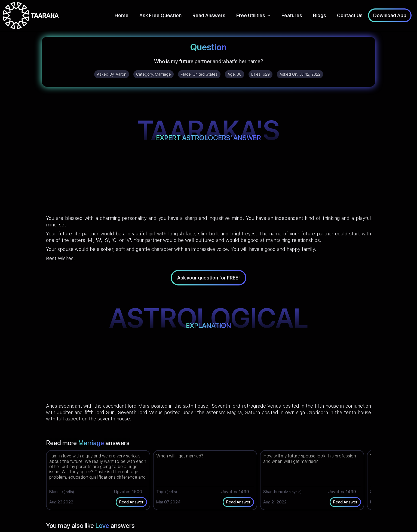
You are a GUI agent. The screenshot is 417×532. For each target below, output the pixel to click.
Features (292, 15)
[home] (31, 16)
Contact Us (350, 15)
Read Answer (131, 502)
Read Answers (209, 15)
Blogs (320, 15)
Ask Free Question (160, 15)
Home (122, 15)
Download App (390, 15)
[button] (253, 15)
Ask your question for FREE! (208, 278)
